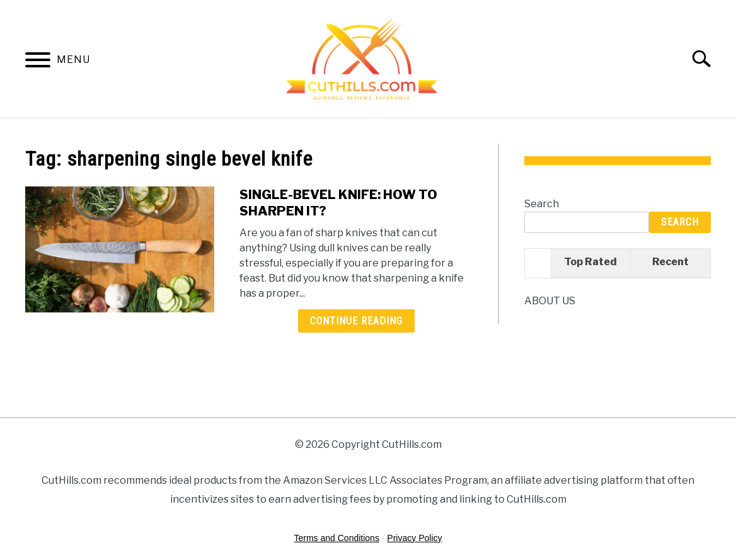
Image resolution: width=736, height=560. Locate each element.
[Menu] (38, 62)
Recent (670, 262)
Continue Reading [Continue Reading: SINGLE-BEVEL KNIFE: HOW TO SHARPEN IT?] (356, 321)
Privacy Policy (414, 538)
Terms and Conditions (337, 538)
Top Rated (590, 262)
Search (542, 204)
